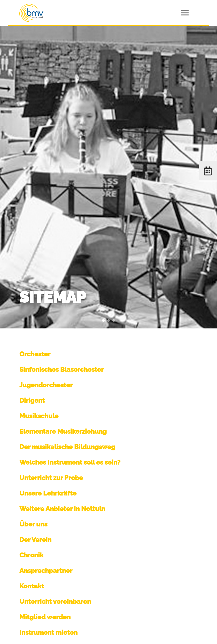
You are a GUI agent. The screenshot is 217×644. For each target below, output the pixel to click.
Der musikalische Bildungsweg (67, 447)
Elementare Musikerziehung (63, 431)
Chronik (31, 555)
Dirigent (32, 400)
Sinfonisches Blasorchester (61, 369)
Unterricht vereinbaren (55, 601)
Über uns (33, 524)
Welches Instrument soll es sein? (70, 462)
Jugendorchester (46, 385)
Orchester (35, 354)
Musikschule (39, 416)
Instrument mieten (48, 632)
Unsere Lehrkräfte (48, 493)
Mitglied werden (45, 617)
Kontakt (32, 586)
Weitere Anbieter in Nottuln (62, 509)
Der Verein (35, 540)
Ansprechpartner (46, 571)
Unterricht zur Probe (51, 478)
